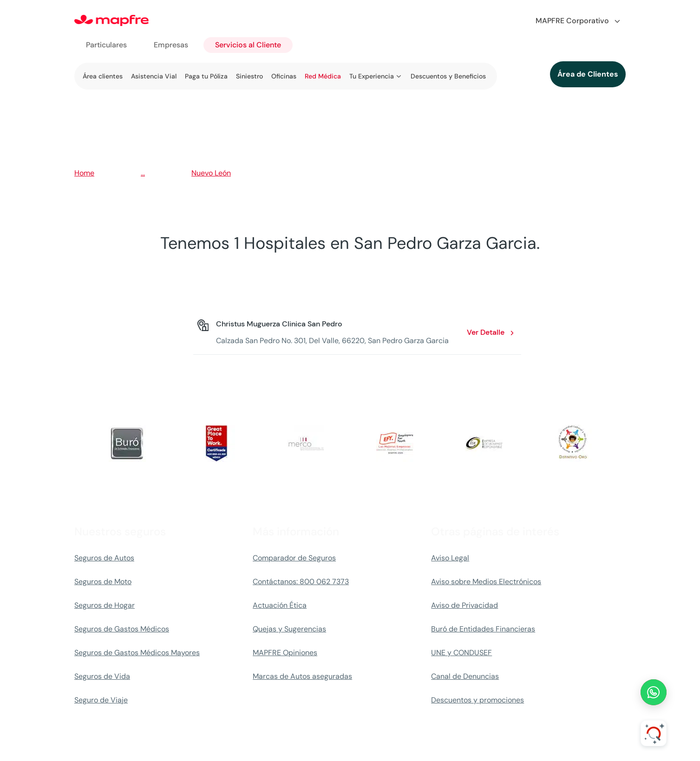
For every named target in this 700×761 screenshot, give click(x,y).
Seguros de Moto (103, 582)
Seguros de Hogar (105, 605)
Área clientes (103, 76)
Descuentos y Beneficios (448, 76)
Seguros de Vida (102, 676)
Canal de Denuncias (465, 676)
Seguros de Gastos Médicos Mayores (137, 653)
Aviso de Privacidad (464, 605)
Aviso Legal (450, 558)
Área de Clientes (588, 74)
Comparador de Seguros (294, 558)
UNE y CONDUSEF (461, 653)
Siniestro (249, 76)
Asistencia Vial (154, 76)
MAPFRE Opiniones (285, 653)
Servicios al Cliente (248, 45)
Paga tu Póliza (206, 76)
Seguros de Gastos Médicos (122, 629)
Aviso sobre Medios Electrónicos (486, 582)
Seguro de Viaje (101, 700)
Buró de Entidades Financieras (483, 629)
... (143, 173)
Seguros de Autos (104, 558)
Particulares (106, 45)
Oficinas (284, 76)
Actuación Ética (280, 605)
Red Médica (323, 76)
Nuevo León (211, 173)
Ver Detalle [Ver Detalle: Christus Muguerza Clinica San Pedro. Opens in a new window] (486, 332)
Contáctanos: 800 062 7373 (301, 582)
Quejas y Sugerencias (289, 629)
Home (84, 173)
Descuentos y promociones (478, 700)
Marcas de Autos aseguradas (302, 676)
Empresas (171, 45)
